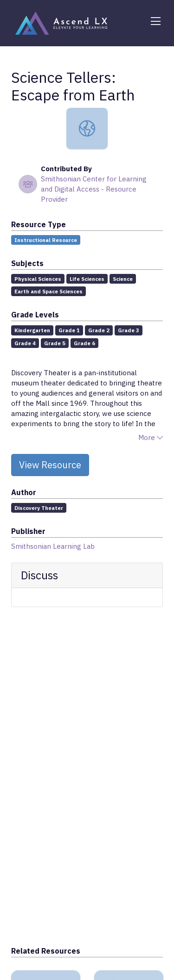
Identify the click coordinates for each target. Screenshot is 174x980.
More (151, 437)
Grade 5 (55, 343)
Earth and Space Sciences (48, 291)
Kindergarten (32, 330)
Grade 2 (99, 330)
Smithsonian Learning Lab (53, 546)
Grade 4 (25, 343)
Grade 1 (69, 330)
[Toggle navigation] (155, 21)
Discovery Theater (39, 508)
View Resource (50, 465)
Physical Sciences (38, 279)
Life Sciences (87, 279)
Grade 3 (129, 330)
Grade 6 (84, 343)
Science (123, 279)
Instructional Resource (46, 240)
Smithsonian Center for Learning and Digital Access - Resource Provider (94, 189)
